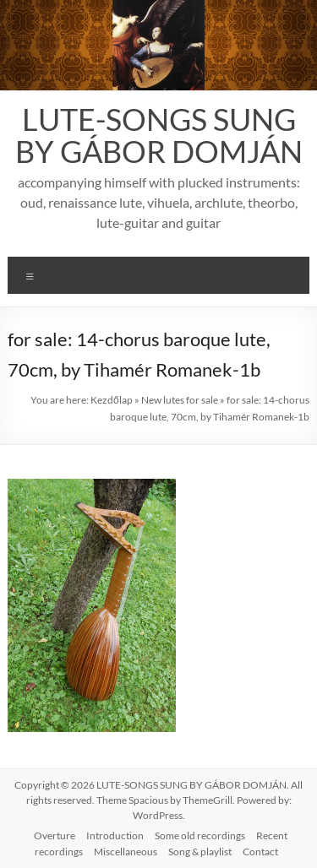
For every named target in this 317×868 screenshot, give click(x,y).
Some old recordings (200, 835)
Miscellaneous (126, 852)
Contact (260, 852)
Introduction (115, 835)
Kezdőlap (112, 400)
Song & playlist (200, 852)
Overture (55, 835)
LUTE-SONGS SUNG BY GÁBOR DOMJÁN (159, 135)
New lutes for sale (180, 400)
